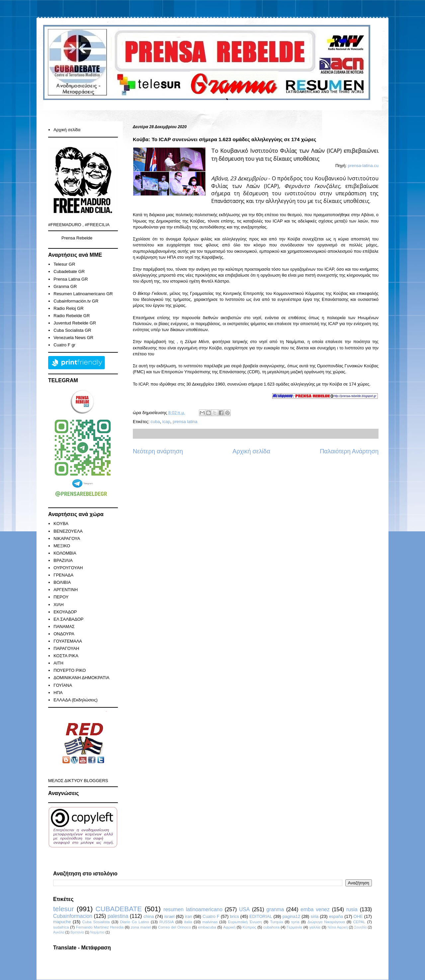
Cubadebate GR (69, 271)
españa (336, 916)
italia (188, 922)
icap (166, 422)
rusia (352, 909)
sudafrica (61, 927)
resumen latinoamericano (193, 909)
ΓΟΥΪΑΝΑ (63, 685)
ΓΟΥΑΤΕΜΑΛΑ (68, 641)
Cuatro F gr (64, 345)
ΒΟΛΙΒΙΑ (62, 582)
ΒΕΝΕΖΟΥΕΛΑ (68, 531)
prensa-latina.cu (363, 166)
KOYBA (61, 524)
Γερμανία (294, 927)
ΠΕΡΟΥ (61, 597)
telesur (63, 909)
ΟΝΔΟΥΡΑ (64, 634)
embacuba (207, 927)
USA (244, 909)
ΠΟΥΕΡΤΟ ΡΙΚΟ (70, 670)
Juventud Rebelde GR (75, 323)
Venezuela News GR (73, 338)
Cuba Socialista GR (72, 330)
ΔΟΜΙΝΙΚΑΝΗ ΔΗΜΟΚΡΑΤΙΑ (81, 678)
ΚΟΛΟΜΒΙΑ (65, 553)
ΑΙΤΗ (58, 663)
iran (189, 916)
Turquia (276, 922)
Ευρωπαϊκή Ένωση (245, 922)
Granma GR (65, 286)
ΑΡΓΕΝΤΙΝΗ (66, 590)
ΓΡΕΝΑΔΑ (63, 575)
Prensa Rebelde (77, 238)
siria (315, 916)
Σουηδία (361, 927)
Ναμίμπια (97, 932)
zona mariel (141, 927)
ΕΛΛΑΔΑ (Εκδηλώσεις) (76, 700)
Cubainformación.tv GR (76, 301)
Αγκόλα (59, 932)
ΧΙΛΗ (58, 605)
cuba (155, 422)
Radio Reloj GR (68, 308)
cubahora (271, 927)
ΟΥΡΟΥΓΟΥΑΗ (68, 568)
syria (295, 922)
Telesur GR (64, 264)
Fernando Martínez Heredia (100, 927)
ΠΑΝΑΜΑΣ (64, 626)
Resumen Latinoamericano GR (83, 294)
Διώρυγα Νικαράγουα (326, 922)
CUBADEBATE (119, 909)
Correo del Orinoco (174, 927)
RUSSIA (167, 922)
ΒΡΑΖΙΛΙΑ (63, 560)
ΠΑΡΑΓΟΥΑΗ (66, 648)
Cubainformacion (73, 916)
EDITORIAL (261, 916)
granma (275, 909)
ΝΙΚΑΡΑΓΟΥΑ (67, 538)
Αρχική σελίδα (251, 451)
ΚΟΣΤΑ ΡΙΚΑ (66, 656)
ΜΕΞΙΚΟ (62, 546)
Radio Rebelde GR (72, 316)
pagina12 (292, 916)
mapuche (62, 922)
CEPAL (359, 922)
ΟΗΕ (358, 916)
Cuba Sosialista (96, 922)
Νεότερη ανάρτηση (158, 451)
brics (234, 916)
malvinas (210, 922)
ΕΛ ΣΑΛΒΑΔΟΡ (68, 619)
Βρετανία (77, 932)
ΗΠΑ (58, 693)
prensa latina (185, 422)
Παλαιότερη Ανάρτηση (349, 451)
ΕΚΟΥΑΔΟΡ (65, 612)
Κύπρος (250, 927)
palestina (118, 916)
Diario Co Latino (135, 922)
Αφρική (229, 927)
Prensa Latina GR (71, 279)
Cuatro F (211, 916)
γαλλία (315, 927)
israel (170, 916)
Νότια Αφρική (338, 927)
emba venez (315, 909)
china (149, 916)
